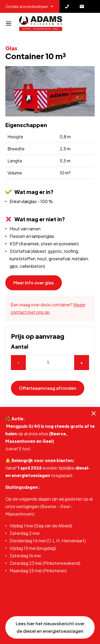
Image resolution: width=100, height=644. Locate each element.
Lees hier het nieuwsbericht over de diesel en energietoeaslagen (50, 627)
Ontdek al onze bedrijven (30, 6)
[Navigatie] (9, 24)
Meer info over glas (34, 283)
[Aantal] (50, 363)
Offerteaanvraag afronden (48, 388)
